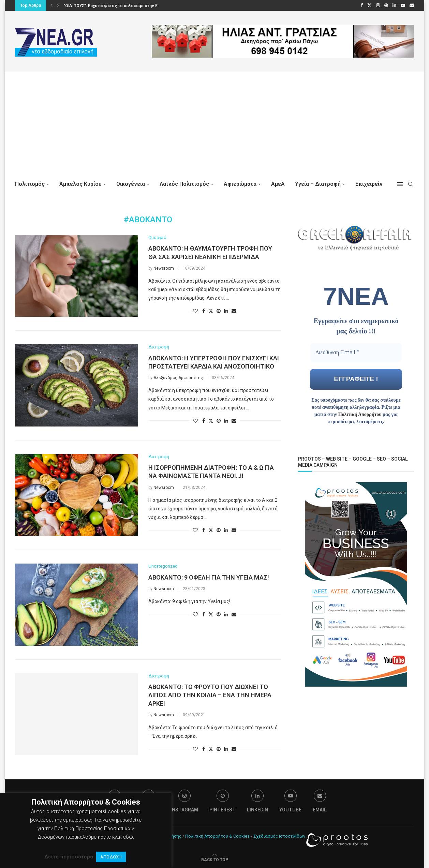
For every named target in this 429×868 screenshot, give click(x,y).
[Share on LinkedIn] (226, 311)
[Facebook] (362, 5)
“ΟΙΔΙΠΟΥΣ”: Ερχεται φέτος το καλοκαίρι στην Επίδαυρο (119, 6)
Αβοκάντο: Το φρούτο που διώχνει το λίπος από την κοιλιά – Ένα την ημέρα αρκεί (210, 695)
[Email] (412, 5)
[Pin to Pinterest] (219, 311)
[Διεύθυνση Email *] (356, 352)
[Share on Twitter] (211, 311)
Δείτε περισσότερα (69, 857)
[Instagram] (378, 5)
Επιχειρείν (369, 184)
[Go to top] (215, 859)
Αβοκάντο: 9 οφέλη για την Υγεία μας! (209, 577)
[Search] (411, 184)
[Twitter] (369, 5)
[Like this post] (195, 311)
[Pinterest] (386, 5)
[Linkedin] (394, 5)
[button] (51, 5)
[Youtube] (403, 5)
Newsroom (164, 268)
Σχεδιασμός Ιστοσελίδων (279, 836)
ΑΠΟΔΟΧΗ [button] (111, 857)
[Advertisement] (214, 123)
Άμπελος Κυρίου (80, 184)
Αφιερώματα (240, 184)
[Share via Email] (234, 311)
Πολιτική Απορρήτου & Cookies (217, 836)
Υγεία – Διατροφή (318, 184)
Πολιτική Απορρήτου (360, 414)
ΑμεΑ (278, 184)
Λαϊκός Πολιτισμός (184, 184)
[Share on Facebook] (204, 311)
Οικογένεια (131, 184)
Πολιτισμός (30, 184)
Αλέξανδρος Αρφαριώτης (178, 378)
